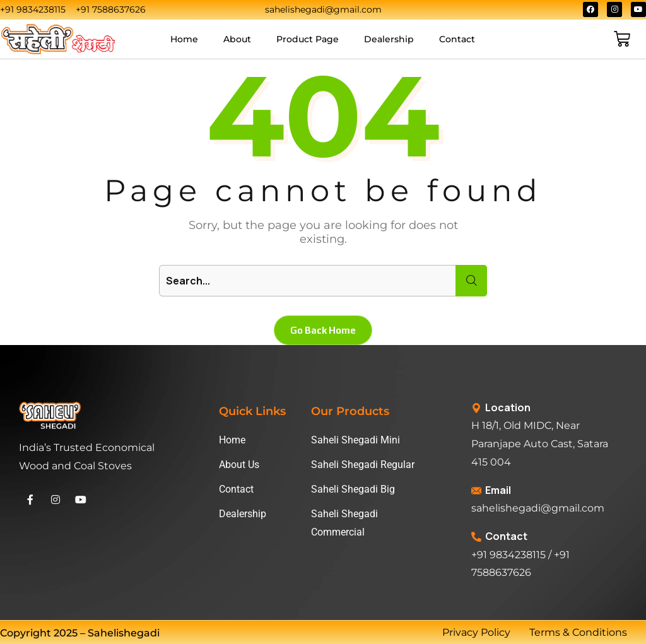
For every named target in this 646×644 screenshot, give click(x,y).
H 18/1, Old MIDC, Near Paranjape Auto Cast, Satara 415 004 (540, 444)
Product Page (308, 39)
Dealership (389, 39)
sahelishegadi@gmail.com (538, 508)
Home (184, 39)
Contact (457, 39)
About (237, 39)
